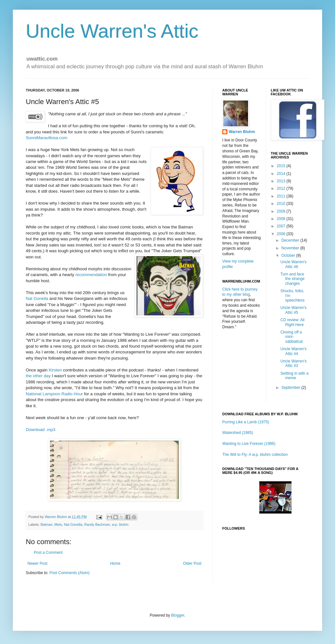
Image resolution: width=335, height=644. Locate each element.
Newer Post (37, 563)
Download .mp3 (41, 430)
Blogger (178, 615)
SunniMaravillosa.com (47, 138)
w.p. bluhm (120, 524)
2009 (282, 211)
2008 (282, 219)
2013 (282, 181)
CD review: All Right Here (292, 322)
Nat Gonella (37, 298)
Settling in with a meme (294, 376)
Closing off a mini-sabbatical (291, 337)
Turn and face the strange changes (292, 279)
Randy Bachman (97, 524)
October (289, 255)
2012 (282, 188)
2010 (282, 204)
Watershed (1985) (238, 433)
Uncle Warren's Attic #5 (293, 310)
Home (115, 563)
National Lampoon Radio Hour (54, 394)
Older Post (192, 563)
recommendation (91, 275)
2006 (282, 234)
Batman (47, 524)
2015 (282, 166)
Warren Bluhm (56, 517)
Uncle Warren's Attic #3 (293, 363)
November (291, 248)
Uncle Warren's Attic (112, 31)
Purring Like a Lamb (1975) (246, 422)
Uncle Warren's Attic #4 (293, 351)
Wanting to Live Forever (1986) (249, 444)
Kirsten (55, 370)
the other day (38, 376)
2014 (282, 174)
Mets (58, 524)
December (291, 240)
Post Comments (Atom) (69, 573)
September (291, 388)
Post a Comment (48, 553)
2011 (282, 196)
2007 (282, 226)
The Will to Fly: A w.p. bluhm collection (255, 455)
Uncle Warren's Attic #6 (293, 264)
